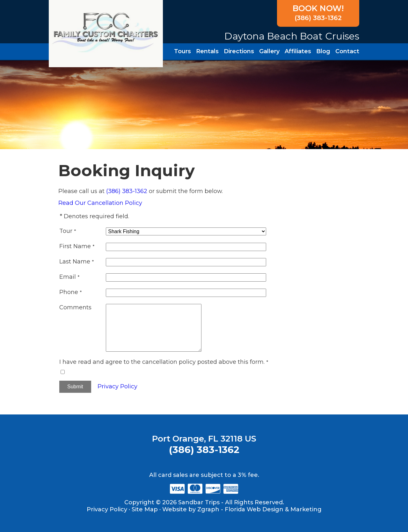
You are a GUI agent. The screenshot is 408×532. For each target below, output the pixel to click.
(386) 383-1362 (318, 13)
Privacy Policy (117, 386)
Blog (323, 51)
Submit (75, 387)
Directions (239, 51)
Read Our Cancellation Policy (100, 203)
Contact (347, 51)
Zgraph (208, 509)
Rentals (207, 51)
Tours (182, 51)
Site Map (145, 509)
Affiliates (298, 51)
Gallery (269, 51)
